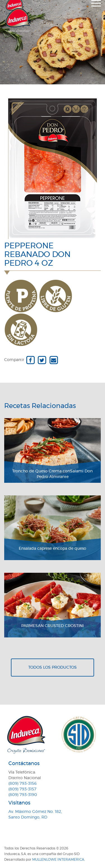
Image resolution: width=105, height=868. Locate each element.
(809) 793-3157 (22, 789)
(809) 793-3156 (23, 784)
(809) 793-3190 (23, 795)
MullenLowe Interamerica (58, 860)
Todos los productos (53, 668)
